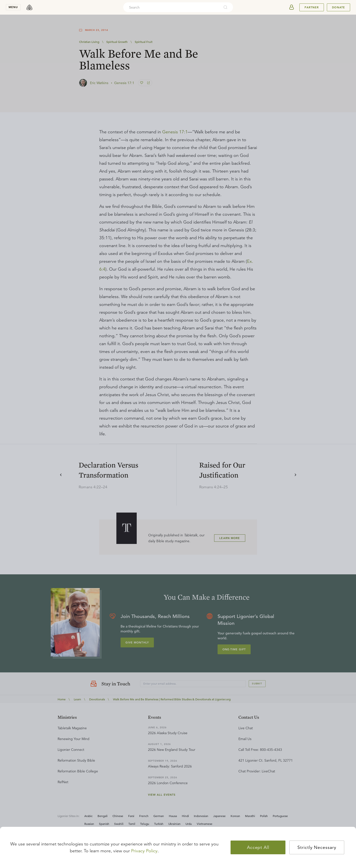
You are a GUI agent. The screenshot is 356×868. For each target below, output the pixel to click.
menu (13, 7)
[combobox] (172, 7)
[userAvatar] (292, 7)
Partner (312, 7)
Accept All (258, 847)
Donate (338, 7)
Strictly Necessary (317, 847)
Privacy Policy (144, 851)
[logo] (29, 7)
